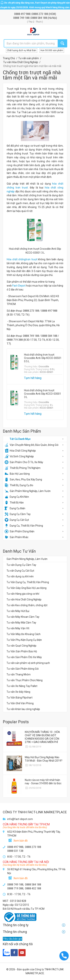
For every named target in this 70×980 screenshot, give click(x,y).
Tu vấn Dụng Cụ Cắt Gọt (20, 571)
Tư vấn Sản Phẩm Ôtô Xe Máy (24, 657)
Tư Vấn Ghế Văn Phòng (20, 703)
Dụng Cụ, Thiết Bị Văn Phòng (24, 526)
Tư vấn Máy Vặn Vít (18, 628)
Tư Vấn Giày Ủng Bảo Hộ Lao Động (27, 588)
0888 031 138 (15, 851)
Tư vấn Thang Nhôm (19, 674)
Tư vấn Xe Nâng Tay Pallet (22, 686)
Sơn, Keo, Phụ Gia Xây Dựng (23, 479)
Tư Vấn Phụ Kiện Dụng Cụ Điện (24, 640)
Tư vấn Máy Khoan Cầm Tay (23, 617)
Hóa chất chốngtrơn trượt (22, 259)
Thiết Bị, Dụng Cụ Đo (19, 485)
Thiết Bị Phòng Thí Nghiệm (23, 468)
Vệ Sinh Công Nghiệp (19, 456)
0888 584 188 (39, 18)
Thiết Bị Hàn (14, 503)
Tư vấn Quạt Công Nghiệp (21, 646)
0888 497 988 (22, 14)
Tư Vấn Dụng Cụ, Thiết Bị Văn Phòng (28, 582)
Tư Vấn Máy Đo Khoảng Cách (24, 634)
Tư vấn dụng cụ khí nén (20, 576)
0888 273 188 (40, 14)
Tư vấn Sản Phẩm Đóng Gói (23, 669)
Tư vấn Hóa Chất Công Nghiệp (24, 599)
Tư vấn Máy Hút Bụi (18, 611)
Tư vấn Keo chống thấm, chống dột (27, 605)
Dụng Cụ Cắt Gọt (17, 520)
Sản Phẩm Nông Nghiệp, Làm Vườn (28, 491)
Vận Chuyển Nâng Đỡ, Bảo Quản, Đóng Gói (32, 445)
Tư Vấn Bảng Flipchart (20, 698)
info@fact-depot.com (20, 819)
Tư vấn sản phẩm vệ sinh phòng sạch (28, 663)
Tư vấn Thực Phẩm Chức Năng (25, 680)
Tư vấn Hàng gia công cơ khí (23, 594)
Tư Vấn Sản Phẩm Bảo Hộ (22, 651)
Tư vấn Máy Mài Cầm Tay (21, 623)
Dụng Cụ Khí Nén (17, 497)
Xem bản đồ (21, 841)
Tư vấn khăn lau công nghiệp (23, 709)
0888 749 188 (22, 18)
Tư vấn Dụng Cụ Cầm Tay (21, 565)
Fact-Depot (19, 286)
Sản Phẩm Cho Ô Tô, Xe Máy (24, 462)
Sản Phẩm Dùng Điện (20, 531)
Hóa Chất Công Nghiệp (20, 451)
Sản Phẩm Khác (17, 537)
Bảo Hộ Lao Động (17, 474)
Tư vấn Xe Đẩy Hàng (18, 692)
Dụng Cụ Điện (15, 508)
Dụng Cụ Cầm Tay (18, 514)
